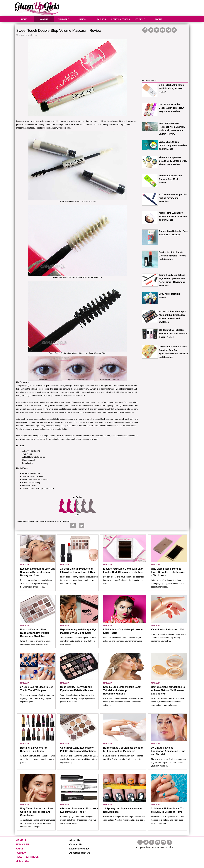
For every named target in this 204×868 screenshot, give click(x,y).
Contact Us (76, 845)
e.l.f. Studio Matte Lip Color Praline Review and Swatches (173, 198)
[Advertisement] (134, 8)
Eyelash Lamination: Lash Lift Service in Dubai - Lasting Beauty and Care (37, 572)
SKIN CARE (64, 19)
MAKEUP (44, 19)
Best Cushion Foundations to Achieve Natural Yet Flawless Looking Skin (168, 690)
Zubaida (36, 35)
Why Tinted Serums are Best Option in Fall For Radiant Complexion (37, 812)
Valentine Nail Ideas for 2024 (167, 630)
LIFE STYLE (139, 19)
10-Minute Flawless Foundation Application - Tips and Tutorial (168, 751)
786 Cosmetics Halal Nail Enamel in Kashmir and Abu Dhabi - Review (173, 333)
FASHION (102, 19)
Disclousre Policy (79, 849)
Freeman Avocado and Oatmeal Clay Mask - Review (170, 179)
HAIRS (82, 19)
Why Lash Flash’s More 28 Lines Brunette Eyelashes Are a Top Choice (168, 572)
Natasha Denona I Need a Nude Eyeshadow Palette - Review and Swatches (35, 633)
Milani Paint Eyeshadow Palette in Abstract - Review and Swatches (173, 216)
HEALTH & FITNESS (120, 19)
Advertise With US (80, 853)
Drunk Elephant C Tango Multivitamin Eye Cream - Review (172, 88)
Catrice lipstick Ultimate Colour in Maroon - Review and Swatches (173, 256)
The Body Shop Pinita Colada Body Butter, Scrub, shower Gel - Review (173, 161)
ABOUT (158, 19)
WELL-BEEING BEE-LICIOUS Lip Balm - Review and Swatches (173, 145)
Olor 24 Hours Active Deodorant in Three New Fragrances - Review (171, 108)
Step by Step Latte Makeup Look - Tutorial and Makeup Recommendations (123, 690)
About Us (75, 840)
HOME (24, 19)
